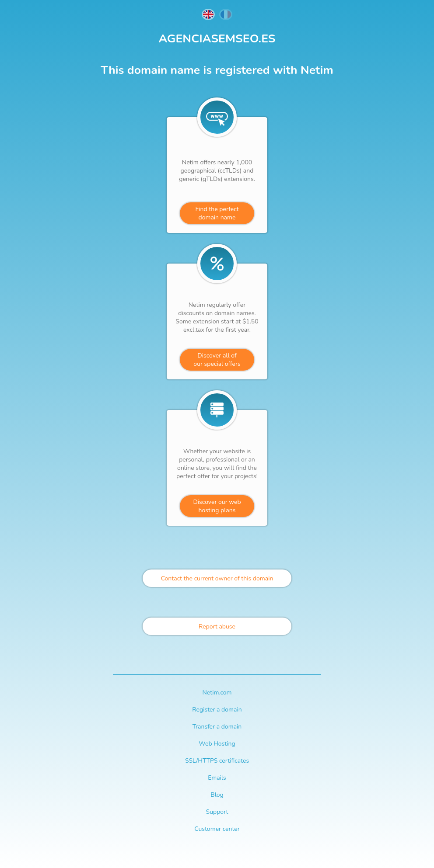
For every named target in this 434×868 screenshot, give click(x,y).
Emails (217, 778)
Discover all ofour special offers (217, 360)
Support (217, 812)
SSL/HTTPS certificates (217, 761)
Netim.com (217, 693)
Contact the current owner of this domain (217, 578)
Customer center (217, 829)
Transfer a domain (217, 727)
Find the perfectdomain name (217, 213)
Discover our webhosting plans (217, 506)
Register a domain (217, 710)
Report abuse (217, 627)
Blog (217, 795)
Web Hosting (217, 744)
